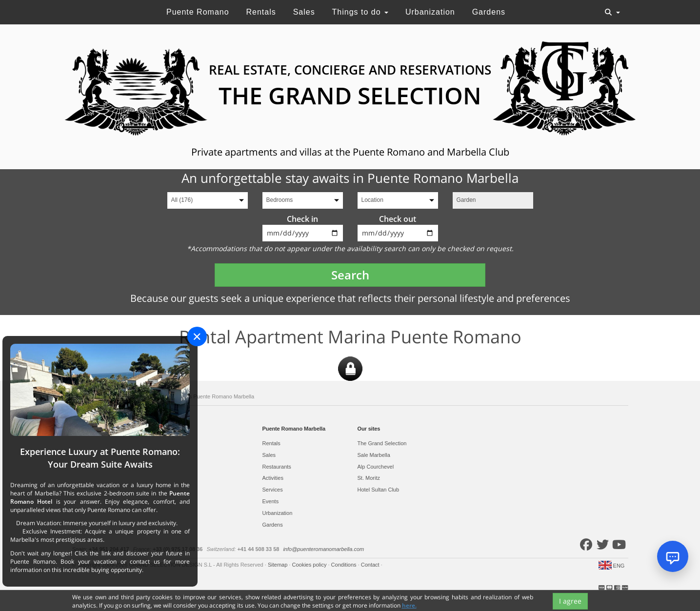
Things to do (360, 12)
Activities (273, 478)
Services (273, 490)
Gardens (489, 12)
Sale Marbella (374, 455)
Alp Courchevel (376, 467)
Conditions (345, 565)
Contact (371, 565)
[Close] (197, 336)
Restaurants (277, 467)
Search (350, 275)
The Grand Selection (382, 443)
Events (271, 501)
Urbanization (430, 12)
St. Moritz (369, 478)
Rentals (261, 12)
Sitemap (278, 565)
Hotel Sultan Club (379, 490)
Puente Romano (198, 12)
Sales (304, 12)
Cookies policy (310, 565)
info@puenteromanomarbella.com (323, 549)
